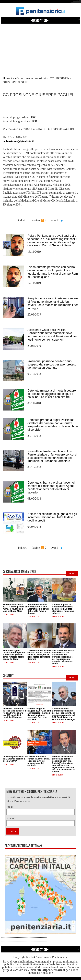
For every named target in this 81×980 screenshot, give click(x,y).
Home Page (10, 78)
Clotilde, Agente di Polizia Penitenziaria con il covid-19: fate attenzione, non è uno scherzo (63, 609)
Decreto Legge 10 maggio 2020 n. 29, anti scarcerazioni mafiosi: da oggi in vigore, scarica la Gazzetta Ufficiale (39, 714)
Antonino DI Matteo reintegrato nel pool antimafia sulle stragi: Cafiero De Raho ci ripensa (38, 609)
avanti (55, 220)
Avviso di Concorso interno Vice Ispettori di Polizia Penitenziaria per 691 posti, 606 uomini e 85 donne (15, 713)
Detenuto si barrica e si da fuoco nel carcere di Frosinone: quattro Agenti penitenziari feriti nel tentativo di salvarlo (51, 487)
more (72, 574)
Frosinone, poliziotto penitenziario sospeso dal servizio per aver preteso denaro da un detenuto (52, 364)
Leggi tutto (9, 614)
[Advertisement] (40, 47)
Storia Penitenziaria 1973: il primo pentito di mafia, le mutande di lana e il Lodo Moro (15, 608)
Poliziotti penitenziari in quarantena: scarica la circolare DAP (15, 759)
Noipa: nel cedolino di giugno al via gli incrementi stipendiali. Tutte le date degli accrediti (52, 517)
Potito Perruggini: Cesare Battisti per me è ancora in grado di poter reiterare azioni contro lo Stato (14, 655)
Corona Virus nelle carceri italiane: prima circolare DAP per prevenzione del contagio (38, 761)
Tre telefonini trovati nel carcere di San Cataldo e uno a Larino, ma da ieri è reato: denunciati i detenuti (40, 655)
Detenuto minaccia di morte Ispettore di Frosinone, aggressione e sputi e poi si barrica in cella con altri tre (52, 394)
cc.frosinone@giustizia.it (18, 141)
